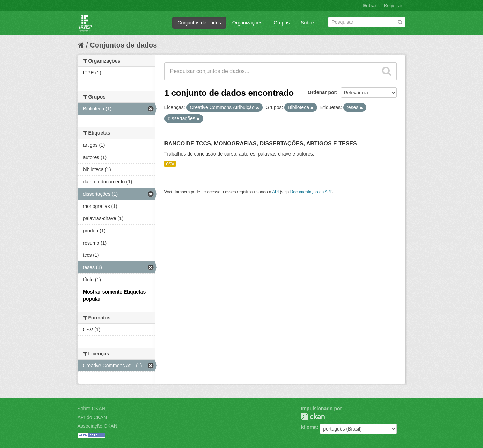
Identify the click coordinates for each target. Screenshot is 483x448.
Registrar (393, 5)
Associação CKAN (97, 426)
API (275, 192)
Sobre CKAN (92, 409)
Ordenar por (322, 92)
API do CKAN (92, 417)
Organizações (247, 23)
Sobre (307, 23)
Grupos (281, 23)
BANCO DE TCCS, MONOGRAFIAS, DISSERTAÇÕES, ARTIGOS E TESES (261, 143)
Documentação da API (311, 192)
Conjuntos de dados (199, 23)
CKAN (313, 416)
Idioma (309, 427)
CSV (170, 164)
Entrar (369, 5)
